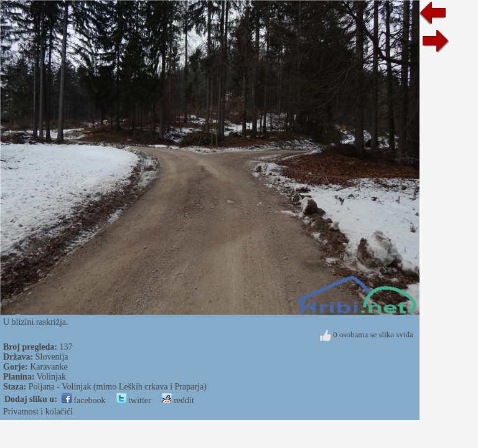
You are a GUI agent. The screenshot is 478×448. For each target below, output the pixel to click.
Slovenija (52, 357)
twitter (134, 400)
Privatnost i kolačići (38, 412)
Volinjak (51, 377)
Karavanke (49, 367)
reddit (178, 400)
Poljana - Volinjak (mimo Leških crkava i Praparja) (118, 387)
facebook (84, 400)
